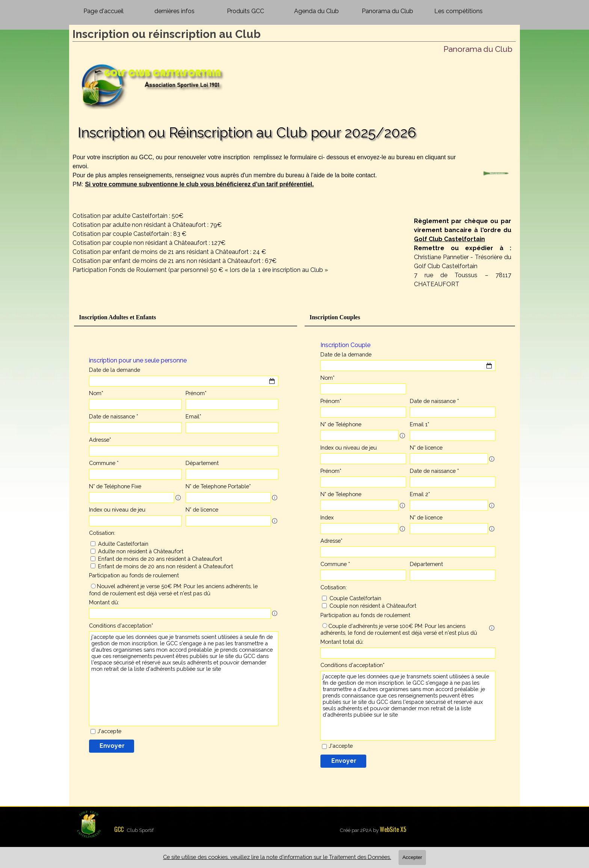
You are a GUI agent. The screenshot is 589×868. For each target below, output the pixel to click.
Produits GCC (245, 11)
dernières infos (174, 11)
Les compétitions (458, 11)
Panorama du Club (387, 11)
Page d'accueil (103, 11)
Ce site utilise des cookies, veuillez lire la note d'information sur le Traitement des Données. (277, 857)
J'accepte (109, 731)
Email (193, 416)
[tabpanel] (272, 180)
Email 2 (420, 494)
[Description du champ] (178, 498)
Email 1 (420, 424)
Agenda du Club (316, 11)
